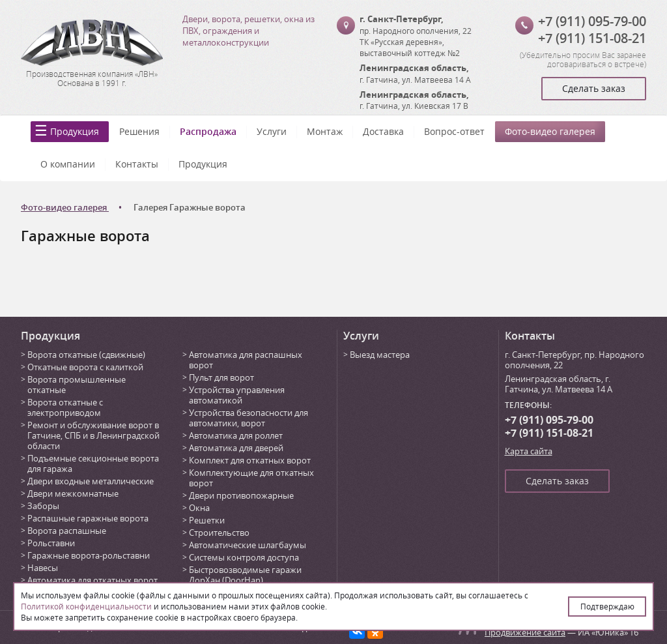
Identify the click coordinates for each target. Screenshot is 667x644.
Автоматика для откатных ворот (92, 580)
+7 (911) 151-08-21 (592, 38)
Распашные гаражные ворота (88, 518)
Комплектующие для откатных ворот (251, 478)
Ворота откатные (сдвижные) (86, 355)
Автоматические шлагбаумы (248, 545)
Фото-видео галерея (550, 131)
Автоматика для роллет (236, 435)
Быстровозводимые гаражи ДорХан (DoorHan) (245, 575)
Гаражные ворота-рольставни (89, 555)
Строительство (219, 533)
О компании (68, 164)
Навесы (43, 568)
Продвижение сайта (525, 632)
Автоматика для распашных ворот (246, 360)
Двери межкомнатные (73, 493)
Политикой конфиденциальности (86, 606)
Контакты (137, 164)
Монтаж (325, 131)
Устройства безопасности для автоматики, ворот (248, 418)
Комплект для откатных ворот (250, 460)
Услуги (272, 131)
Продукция (75, 131)
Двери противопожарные (241, 495)
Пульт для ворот (221, 377)
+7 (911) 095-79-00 (592, 21)
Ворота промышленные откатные (77, 385)
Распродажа (208, 131)
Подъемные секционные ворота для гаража (93, 463)
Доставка (383, 131)
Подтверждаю (607, 606)
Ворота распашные (67, 531)
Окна (199, 508)
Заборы (43, 506)
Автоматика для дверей (236, 448)
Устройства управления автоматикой (237, 395)
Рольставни (51, 543)
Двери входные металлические (91, 481)
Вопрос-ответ (454, 131)
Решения (139, 131)
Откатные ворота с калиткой (85, 367)
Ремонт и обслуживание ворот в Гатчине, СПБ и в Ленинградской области (93, 435)
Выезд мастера (380, 355)
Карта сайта (529, 451)
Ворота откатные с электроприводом (65, 407)
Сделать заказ (594, 88)
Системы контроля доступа (244, 557)
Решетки (207, 520)
